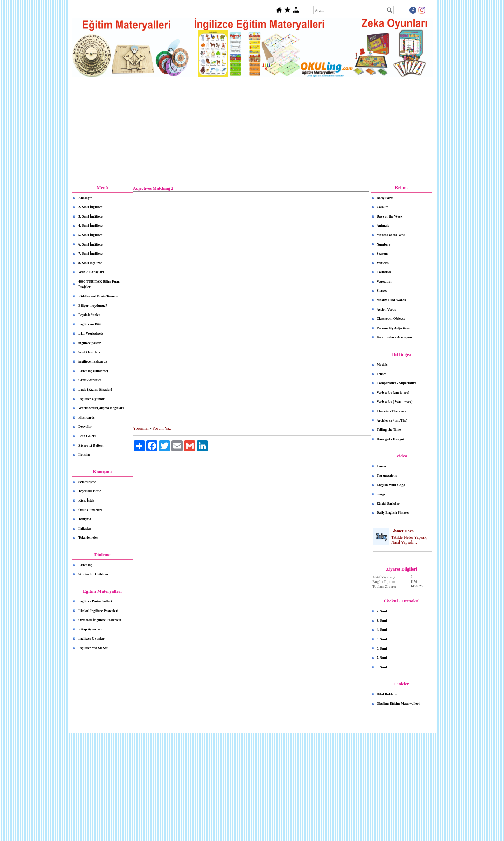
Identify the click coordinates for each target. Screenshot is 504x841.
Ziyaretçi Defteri (91, 445)
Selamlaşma (87, 482)
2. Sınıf (382, 611)
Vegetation (384, 281)
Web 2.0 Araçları (91, 272)
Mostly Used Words (391, 300)
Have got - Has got (390, 439)
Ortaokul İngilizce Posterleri (100, 620)
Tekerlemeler (88, 537)
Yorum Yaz (162, 428)
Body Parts (385, 198)
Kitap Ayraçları (90, 629)
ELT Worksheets (91, 333)
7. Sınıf (382, 658)
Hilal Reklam (387, 694)
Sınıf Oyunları (89, 352)
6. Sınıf (382, 649)
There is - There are (391, 411)
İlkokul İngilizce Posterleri (98, 611)
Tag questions (387, 475)
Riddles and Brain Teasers (98, 296)
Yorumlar (141, 428)
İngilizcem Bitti (90, 324)
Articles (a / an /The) (392, 420)
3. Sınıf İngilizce (90, 216)
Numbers (383, 244)
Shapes (382, 291)
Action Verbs (386, 309)
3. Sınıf (382, 621)
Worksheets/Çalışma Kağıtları (101, 408)
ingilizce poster (90, 343)
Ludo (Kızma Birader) (95, 389)
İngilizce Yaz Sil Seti (93, 648)
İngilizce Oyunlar (92, 399)
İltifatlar (85, 528)
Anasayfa (85, 198)
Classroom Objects (391, 319)
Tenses (381, 374)
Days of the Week (390, 216)
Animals (383, 225)
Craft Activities (90, 380)
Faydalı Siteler (89, 315)
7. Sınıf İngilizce (90, 253)
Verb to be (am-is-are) (393, 392)
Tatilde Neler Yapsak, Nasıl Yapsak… (409, 540)
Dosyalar (85, 426)
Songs (381, 494)
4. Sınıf (382, 630)
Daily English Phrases (393, 513)
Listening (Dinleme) (93, 371)
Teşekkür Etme (90, 491)
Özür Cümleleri (90, 510)
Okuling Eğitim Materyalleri (398, 704)
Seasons (382, 253)
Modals (382, 364)
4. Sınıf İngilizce (90, 225)
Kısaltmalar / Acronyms (394, 337)
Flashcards (87, 417)
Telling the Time (389, 430)
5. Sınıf (382, 639)
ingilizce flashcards (93, 361)
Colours (383, 207)
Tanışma (85, 519)
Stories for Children (93, 574)
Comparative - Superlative (396, 383)
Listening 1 (87, 565)
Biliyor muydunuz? (93, 306)
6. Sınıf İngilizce (90, 244)
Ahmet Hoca (402, 531)
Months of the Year (391, 235)
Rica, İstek (86, 500)
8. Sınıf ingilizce (90, 263)
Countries (384, 272)
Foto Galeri (87, 436)
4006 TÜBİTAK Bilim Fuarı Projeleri (99, 284)
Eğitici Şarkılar (388, 504)
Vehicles (383, 263)
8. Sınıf (382, 667)
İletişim (84, 454)
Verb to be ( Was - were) (395, 402)
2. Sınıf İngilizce (90, 207)
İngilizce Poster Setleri (95, 601)
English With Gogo (391, 485)
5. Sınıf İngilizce (90, 235)
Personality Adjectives (393, 328)
